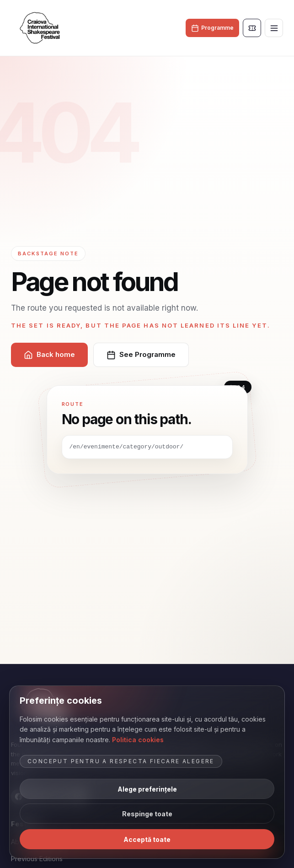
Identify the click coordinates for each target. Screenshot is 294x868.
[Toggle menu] (274, 28)
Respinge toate (147, 814)
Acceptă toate (147, 839)
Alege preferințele (147, 789)
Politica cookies (138, 740)
